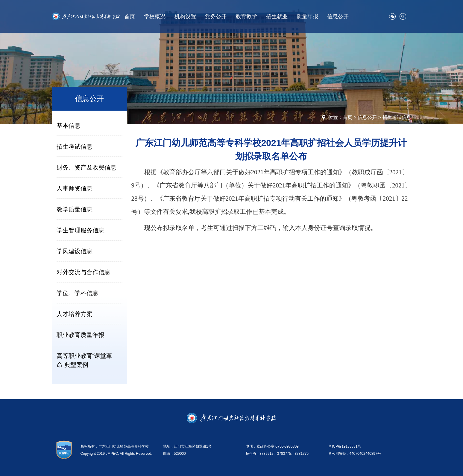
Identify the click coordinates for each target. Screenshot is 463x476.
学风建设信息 (75, 251)
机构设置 (185, 16)
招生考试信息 (397, 117)
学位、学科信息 (78, 293)
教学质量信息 (75, 209)
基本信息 (69, 126)
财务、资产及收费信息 (86, 167)
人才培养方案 (75, 314)
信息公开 (338, 16)
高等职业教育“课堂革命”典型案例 (85, 360)
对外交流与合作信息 (84, 272)
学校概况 (155, 16)
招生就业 (277, 16)
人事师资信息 (75, 188)
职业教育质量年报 (81, 335)
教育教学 (246, 16)
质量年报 (307, 16)
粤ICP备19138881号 (345, 446)
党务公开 (216, 16)
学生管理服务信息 (81, 230)
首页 (130, 16)
